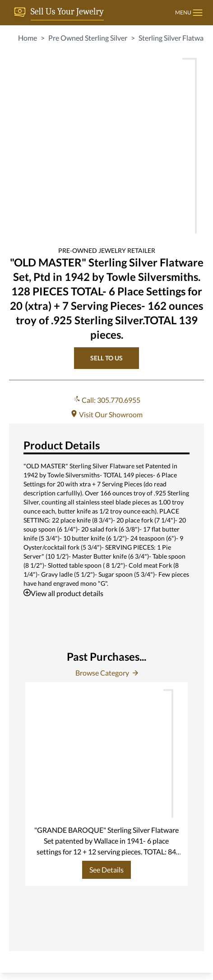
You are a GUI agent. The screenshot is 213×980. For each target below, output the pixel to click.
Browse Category (107, 673)
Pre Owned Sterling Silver (88, 38)
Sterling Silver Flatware (174, 38)
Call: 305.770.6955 (107, 400)
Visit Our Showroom (106, 414)
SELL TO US (106, 358)
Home (28, 38)
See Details (106, 870)
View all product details (63, 593)
